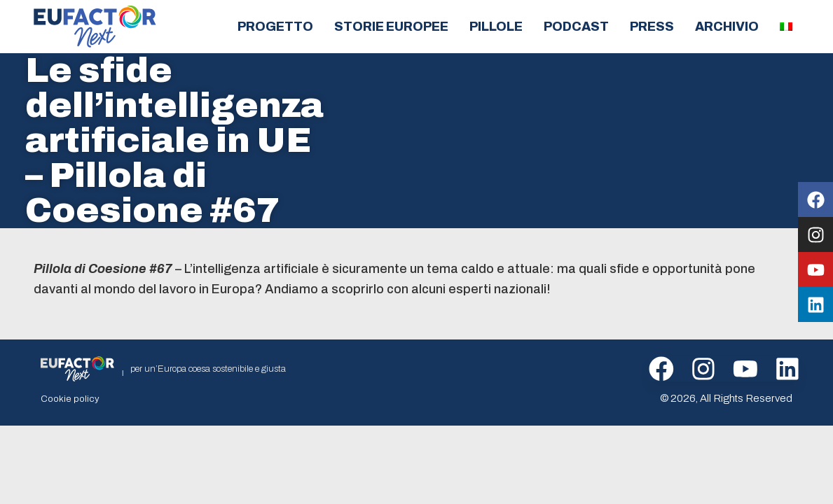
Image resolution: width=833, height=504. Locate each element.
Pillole (496, 27)
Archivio (727, 27)
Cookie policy (67, 398)
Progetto (275, 27)
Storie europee (391, 27)
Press (652, 27)
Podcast (576, 27)
